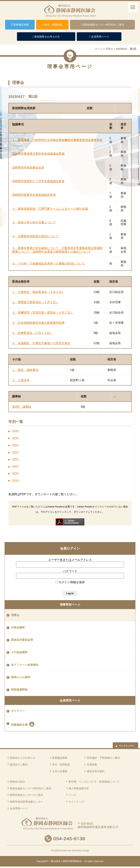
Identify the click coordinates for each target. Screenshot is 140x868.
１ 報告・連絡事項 (25, 370)
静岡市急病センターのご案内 (26, 795)
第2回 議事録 (22, 407)
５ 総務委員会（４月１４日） (32, 333)
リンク (72, 795)
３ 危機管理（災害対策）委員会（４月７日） (43, 313)
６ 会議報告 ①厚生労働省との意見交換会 (41, 343)
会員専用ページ (70, 700)
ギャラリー (18, 711)
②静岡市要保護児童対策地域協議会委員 (38, 154)
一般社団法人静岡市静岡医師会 (65, 861)
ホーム (99, 49)
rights (90, 861)
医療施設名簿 (23, 724)
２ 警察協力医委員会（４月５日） (35, 302)
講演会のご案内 (19, 765)
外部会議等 (18, 627)
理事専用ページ (70, 605)
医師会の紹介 (17, 782)
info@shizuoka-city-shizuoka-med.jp (70, 850)
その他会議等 (19, 652)
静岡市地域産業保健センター (26, 802)
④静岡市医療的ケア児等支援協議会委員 (38, 181)
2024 (15, 445)
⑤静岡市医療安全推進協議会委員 (34, 195)
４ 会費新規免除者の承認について (35, 236)
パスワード (70, 571)
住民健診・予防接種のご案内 (103, 758)
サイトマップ (76, 802)
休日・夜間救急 (61, 765)
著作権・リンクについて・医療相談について (94, 782)
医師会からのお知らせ (23, 758)
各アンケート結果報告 (25, 665)
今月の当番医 (60, 771)
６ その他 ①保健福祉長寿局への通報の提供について (48, 264)
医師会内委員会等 (22, 640)
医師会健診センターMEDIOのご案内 (31, 788)
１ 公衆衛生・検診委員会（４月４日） (38, 292)
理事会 (15, 615)
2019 (15, 481)
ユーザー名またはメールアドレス (70, 560)
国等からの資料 (21, 677)
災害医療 (92, 765)
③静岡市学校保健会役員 (28, 168)
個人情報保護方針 (79, 788)
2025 (15, 438)
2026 (15, 431)
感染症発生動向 (96, 771)
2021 (15, 467)
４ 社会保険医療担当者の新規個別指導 (38, 323)
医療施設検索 (60, 758)
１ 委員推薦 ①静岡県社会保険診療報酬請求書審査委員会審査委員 (57, 140)
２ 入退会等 (21, 380)
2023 (15, 452)
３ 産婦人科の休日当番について (34, 222)
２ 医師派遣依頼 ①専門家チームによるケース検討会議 (50, 209)
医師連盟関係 (19, 690)
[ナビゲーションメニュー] (133, 7)
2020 (15, 474)
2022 (15, 459)
